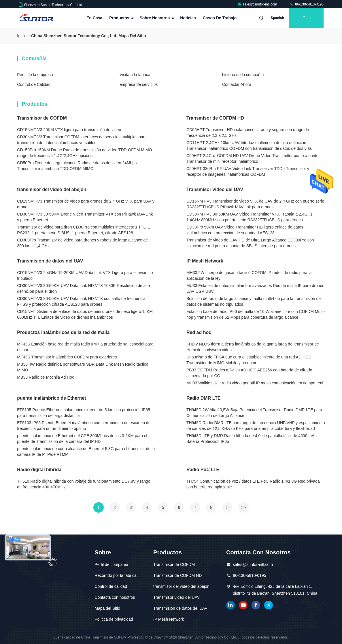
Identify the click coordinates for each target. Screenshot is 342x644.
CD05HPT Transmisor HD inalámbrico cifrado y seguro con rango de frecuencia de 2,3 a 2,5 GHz (248, 133)
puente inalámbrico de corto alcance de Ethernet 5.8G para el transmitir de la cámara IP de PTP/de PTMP (86, 452)
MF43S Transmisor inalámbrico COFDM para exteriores (67, 357)
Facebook (256, 605)
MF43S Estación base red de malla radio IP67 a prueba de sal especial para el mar (85, 347)
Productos (121, 18)
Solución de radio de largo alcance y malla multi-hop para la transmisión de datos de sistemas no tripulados (254, 301)
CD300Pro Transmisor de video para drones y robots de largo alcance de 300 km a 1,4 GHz (82, 243)
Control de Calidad (34, 84)
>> (243, 507)
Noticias (188, 18)
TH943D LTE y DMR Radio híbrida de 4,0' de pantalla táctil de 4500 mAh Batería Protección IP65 (252, 439)
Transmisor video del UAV (215, 189)
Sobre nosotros (156, 18)
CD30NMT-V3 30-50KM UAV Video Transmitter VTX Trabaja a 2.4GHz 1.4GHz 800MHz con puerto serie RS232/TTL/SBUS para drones (250, 217)
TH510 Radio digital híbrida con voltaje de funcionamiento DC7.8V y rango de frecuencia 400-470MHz (84, 484)
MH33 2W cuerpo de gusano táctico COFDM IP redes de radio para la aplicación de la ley (249, 275)
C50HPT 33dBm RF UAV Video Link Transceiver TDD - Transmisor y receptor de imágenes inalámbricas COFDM (248, 171)
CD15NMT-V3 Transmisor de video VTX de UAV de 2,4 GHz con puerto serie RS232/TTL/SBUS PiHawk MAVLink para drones (255, 204)
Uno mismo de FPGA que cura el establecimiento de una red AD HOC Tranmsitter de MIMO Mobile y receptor (249, 360)
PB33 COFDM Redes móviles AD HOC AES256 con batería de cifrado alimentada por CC (249, 373)
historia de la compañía (243, 75)
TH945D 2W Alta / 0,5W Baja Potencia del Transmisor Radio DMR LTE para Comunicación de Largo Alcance (254, 413)
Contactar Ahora (237, 84)
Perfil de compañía (111, 564)
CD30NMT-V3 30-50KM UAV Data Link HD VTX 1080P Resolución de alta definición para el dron (83, 288)
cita (306, 18)
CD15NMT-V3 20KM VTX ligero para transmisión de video (69, 130)
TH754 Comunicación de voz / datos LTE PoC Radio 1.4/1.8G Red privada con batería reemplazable (253, 484)
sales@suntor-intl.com (258, 4)
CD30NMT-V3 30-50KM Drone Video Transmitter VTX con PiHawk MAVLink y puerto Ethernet (85, 217)
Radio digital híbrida (39, 470)
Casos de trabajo (220, 18)
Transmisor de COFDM (42, 118)
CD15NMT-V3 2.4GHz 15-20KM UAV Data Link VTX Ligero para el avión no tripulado (85, 275)
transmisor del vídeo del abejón (52, 189)
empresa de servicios (139, 84)
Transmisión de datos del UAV (50, 261)
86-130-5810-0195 (307, 4)
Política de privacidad (114, 619)
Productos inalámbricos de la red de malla (63, 332)
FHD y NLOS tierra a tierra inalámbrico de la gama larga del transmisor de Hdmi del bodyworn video (253, 347)
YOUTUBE (243, 605)
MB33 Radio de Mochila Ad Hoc (46, 377)
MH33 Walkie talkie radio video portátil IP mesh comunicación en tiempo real (255, 383)
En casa (94, 18)
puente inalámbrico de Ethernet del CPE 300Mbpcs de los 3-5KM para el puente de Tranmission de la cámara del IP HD (82, 439)
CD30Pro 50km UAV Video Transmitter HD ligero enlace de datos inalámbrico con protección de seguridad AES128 (245, 230)
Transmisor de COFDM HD (215, 118)
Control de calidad (111, 586)
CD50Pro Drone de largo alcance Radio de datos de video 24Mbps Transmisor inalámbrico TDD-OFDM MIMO (77, 166)
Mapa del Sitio (107, 608)
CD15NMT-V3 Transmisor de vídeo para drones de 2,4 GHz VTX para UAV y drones (86, 204)
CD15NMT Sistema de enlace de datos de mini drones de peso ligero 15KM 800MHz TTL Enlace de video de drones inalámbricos (85, 314)
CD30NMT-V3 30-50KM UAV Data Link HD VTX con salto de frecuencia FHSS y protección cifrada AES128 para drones (81, 301)
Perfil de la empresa (35, 75)
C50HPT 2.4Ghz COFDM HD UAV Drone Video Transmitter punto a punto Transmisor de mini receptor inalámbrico (252, 158)
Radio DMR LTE (204, 398)
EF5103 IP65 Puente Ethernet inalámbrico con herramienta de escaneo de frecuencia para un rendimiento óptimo (84, 426)
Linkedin (230, 605)
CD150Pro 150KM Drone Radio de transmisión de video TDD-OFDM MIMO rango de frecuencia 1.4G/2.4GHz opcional (84, 153)
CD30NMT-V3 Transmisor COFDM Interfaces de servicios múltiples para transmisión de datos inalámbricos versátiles (82, 140)
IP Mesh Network (205, 261)
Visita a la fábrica (135, 75)
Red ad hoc (199, 332)
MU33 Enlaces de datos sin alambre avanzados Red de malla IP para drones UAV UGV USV (255, 288)
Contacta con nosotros (115, 597)
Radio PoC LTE (203, 470)
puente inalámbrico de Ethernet (51, 398)
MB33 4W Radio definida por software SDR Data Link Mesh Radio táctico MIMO (83, 367)
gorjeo (269, 605)
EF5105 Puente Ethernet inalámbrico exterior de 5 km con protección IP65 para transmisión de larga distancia (83, 413)
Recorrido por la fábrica (116, 575)
